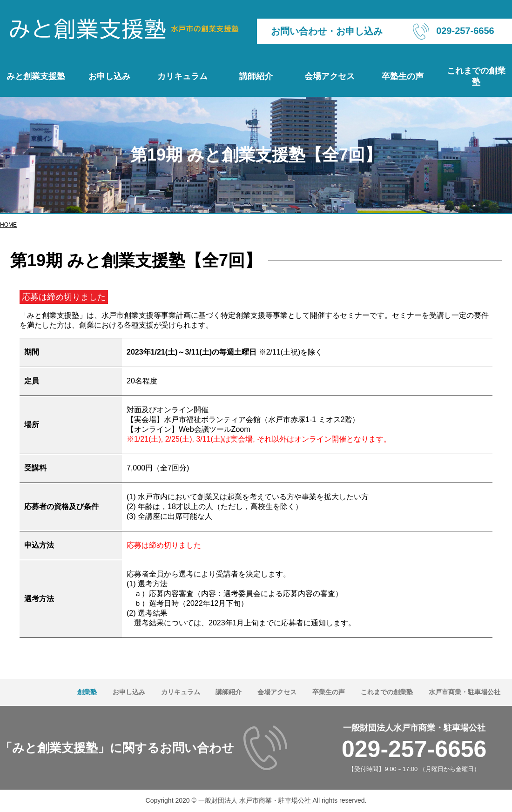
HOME (8, 225)
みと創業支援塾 (36, 76)
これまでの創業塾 (476, 76)
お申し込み (109, 76)
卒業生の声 (329, 692)
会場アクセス (330, 76)
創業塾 (87, 692)
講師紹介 (256, 76)
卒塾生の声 (403, 76)
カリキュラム (182, 76)
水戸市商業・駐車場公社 (465, 692)
